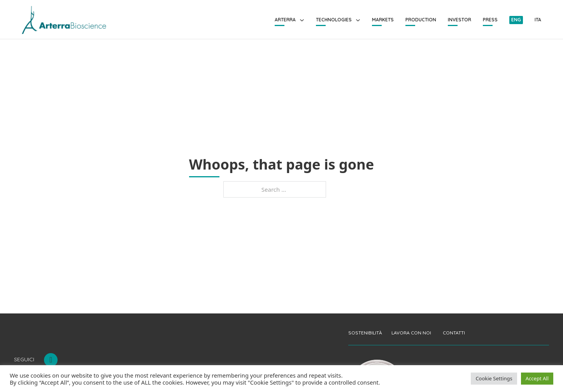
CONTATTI (454, 333)
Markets (383, 20)
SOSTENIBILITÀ (365, 333)
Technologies (334, 20)
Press (490, 20)
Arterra (285, 20)
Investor (460, 20)
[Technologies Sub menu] (358, 20)
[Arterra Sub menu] (302, 20)
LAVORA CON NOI (411, 333)
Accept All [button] (537, 378)
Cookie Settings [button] (494, 378)
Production (421, 20)
